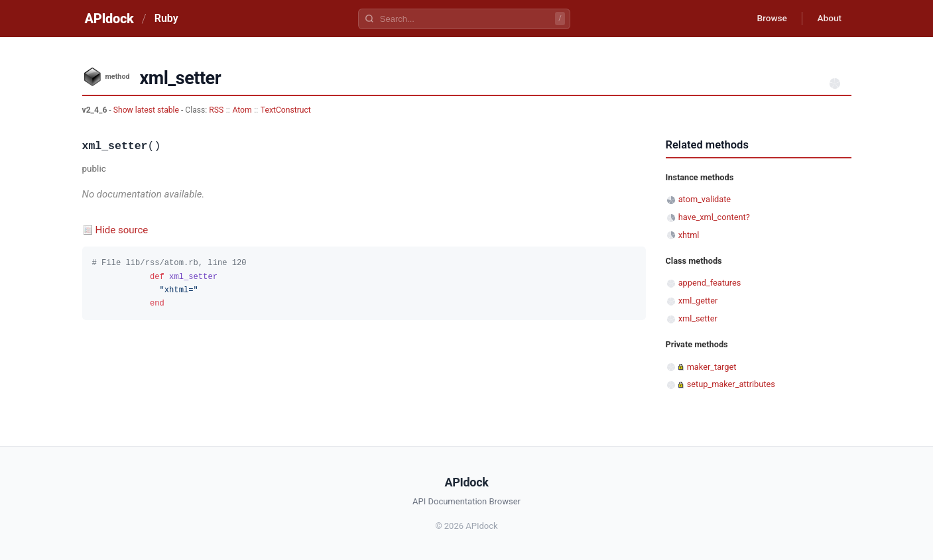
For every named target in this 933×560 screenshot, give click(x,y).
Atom (242, 110)
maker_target (712, 367)
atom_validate (705, 199)
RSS (216, 110)
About (828, 19)
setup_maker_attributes (731, 384)
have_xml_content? (714, 217)
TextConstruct (286, 110)
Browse (768, 19)
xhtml (689, 235)
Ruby (166, 18)
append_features (710, 283)
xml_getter (698, 301)
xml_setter (698, 318)
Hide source (122, 230)
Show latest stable (147, 110)
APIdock (109, 19)
